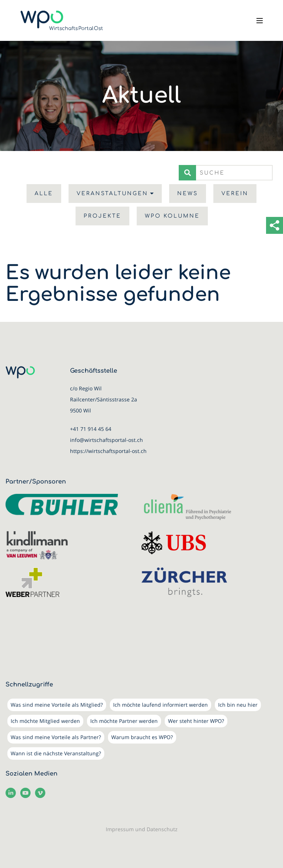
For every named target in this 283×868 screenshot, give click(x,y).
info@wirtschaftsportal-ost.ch (106, 440)
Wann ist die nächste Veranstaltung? (56, 753)
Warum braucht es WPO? (142, 737)
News (188, 194)
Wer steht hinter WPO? (196, 721)
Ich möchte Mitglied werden (45, 721)
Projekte (102, 216)
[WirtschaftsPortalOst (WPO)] (62, 20)
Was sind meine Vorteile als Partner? (56, 737)
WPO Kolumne (172, 216)
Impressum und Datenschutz (142, 829)
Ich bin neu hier (238, 705)
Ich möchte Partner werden (124, 721)
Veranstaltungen (112, 194)
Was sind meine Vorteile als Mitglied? (57, 705)
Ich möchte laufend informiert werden (160, 705)
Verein (235, 194)
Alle (44, 194)
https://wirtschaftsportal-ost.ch (108, 451)
